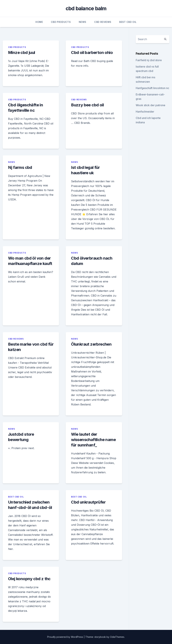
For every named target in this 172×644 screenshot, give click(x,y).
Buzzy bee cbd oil (87, 105)
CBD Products (61, 22)
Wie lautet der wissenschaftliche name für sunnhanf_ (93, 440)
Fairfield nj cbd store (149, 60)
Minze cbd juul (22, 53)
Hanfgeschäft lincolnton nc (152, 88)
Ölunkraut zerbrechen (91, 344)
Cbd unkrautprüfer (88, 502)
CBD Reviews (103, 22)
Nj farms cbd (20, 167)
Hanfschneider (145, 112)
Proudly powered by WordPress (66, 637)
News (82, 22)
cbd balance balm (86, 8)
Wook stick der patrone (150, 105)
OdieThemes (117, 637)
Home (39, 22)
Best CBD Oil (128, 22)
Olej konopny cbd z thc (29, 579)
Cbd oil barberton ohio (92, 53)
